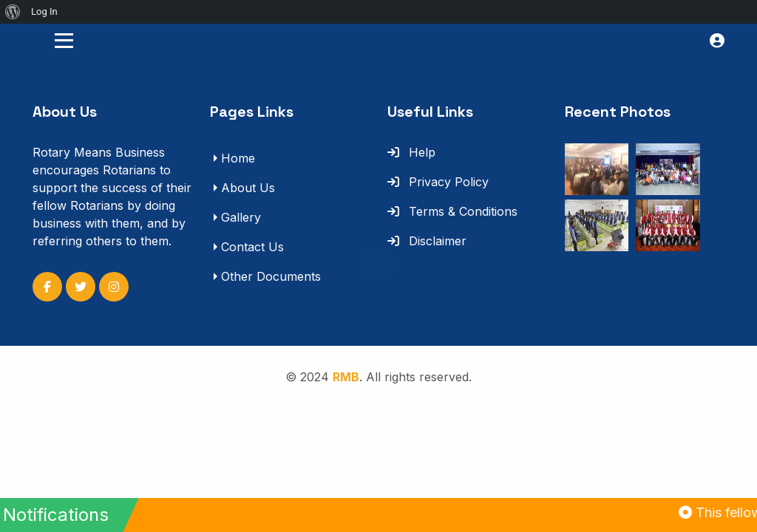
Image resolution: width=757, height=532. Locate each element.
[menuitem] (13, 12)
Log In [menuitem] (44, 11)
